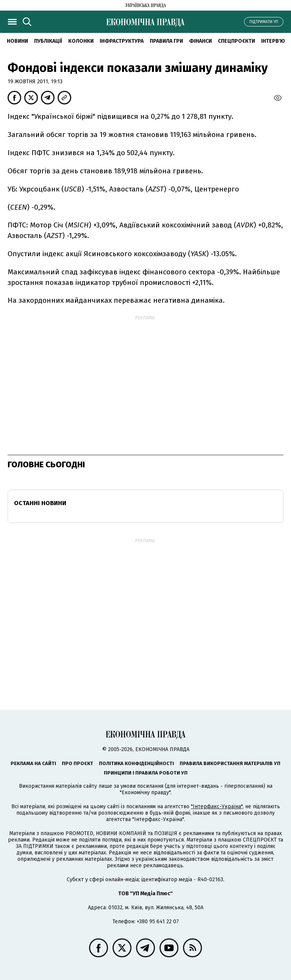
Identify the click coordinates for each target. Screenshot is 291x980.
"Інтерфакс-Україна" (217, 807)
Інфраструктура (122, 41)
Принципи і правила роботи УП (146, 773)
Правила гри (166, 41)
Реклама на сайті (33, 763)
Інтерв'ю (273, 41)
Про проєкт (77, 763)
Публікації (48, 41)
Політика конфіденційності (136, 763)
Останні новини (40, 503)
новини (17, 41)
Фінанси (200, 41)
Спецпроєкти (236, 41)
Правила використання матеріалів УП (230, 763)
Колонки (81, 41)
